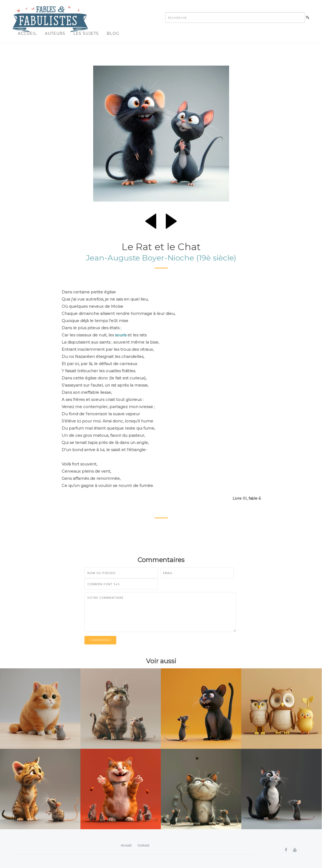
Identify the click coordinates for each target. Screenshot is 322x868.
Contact (143, 845)
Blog (113, 33)
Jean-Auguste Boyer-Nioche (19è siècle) (161, 258)
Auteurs (55, 33)
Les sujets (86, 33)
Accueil (27, 33)
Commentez (100, 640)
